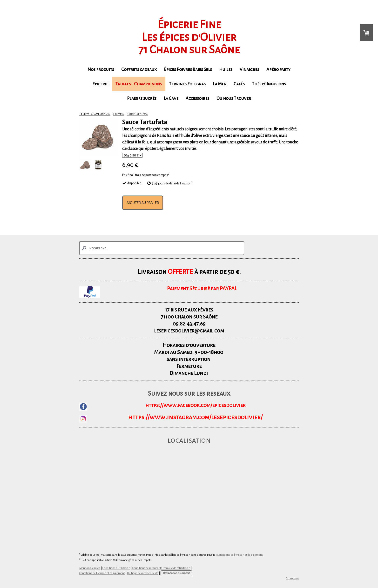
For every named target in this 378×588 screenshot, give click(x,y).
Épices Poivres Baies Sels (188, 69)
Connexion (292, 578)
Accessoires (197, 98)
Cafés (239, 84)
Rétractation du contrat (176, 573)
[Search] (162, 248)
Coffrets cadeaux (139, 69)
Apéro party (278, 69)
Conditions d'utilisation (116, 568)
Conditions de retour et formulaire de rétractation (161, 568)
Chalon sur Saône (196, 317)
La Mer (220, 84)
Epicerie (100, 84)
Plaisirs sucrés (142, 98)
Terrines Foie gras (187, 84)
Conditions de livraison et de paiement (240, 555)
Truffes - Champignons (139, 84)
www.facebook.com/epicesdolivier (205, 405)
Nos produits (101, 69)
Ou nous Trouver (234, 98)
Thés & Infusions (269, 84)
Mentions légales (90, 568)
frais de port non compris (152, 175)
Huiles (226, 69)
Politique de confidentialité (143, 573)
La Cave (171, 98)
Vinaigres (249, 69)
